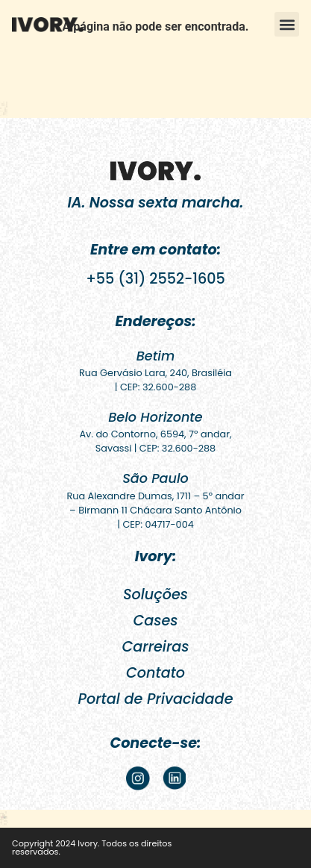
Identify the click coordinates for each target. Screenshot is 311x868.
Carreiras (155, 647)
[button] (287, 24)
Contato (155, 673)
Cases (155, 621)
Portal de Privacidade (156, 699)
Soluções (155, 594)
